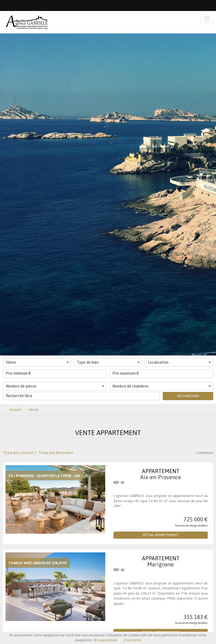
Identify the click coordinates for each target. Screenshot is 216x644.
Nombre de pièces (55, 386)
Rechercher (188, 396)
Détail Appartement (161, 535)
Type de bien (108, 362)
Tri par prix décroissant (56, 453)
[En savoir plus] (106, 640)
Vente (37, 362)
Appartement (161, 474)
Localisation (179, 362)
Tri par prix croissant (19, 453)
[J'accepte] (132, 640)
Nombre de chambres (162, 386)
